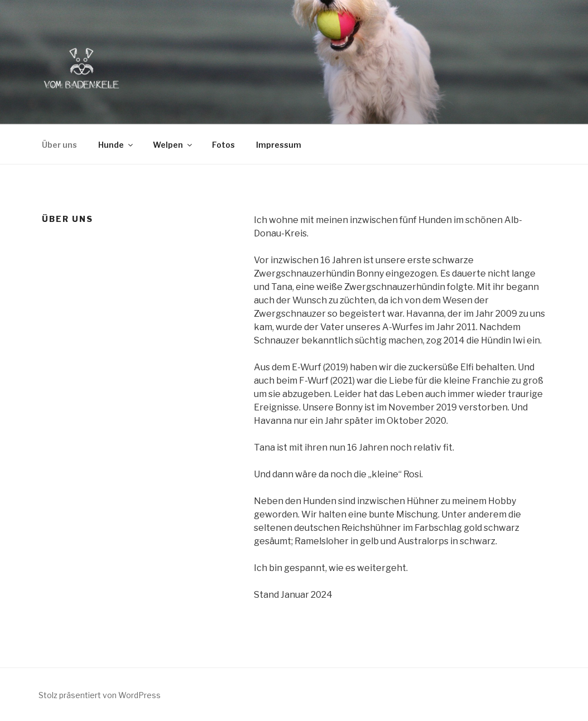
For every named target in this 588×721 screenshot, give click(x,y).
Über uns (59, 145)
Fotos (223, 145)
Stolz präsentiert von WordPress (100, 695)
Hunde (116, 145)
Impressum (279, 145)
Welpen (173, 145)
